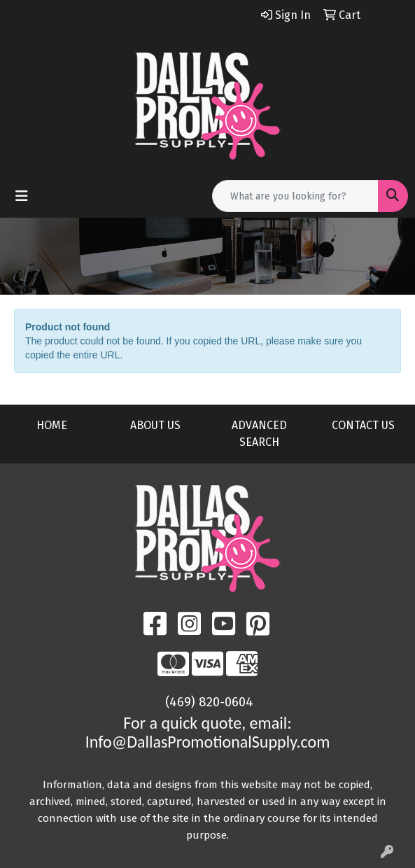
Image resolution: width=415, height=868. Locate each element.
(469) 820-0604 (209, 702)
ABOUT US (155, 425)
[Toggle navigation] (22, 196)
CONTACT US (363, 425)
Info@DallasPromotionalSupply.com (208, 742)
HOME (52, 425)
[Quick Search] (295, 196)
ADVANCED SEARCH (259, 434)
